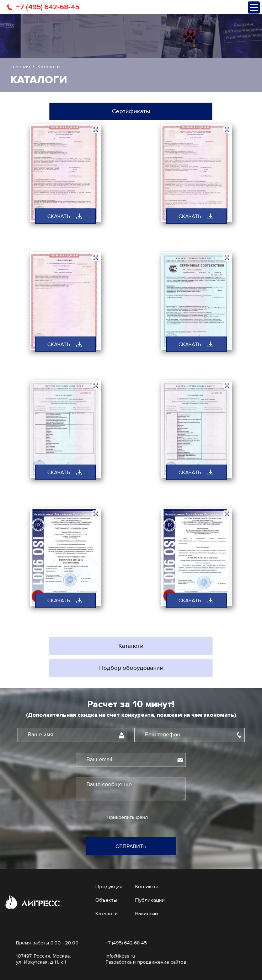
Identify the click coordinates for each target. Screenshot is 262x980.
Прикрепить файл (127, 817)
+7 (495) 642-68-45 (48, 7)
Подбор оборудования (131, 668)
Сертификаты (131, 111)
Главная (20, 67)
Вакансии (146, 913)
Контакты (146, 886)
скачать (59, 216)
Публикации (150, 900)
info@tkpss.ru (120, 956)
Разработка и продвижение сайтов (146, 962)
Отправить (131, 846)
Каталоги (131, 646)
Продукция (109, 886)
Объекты (106, 900)
